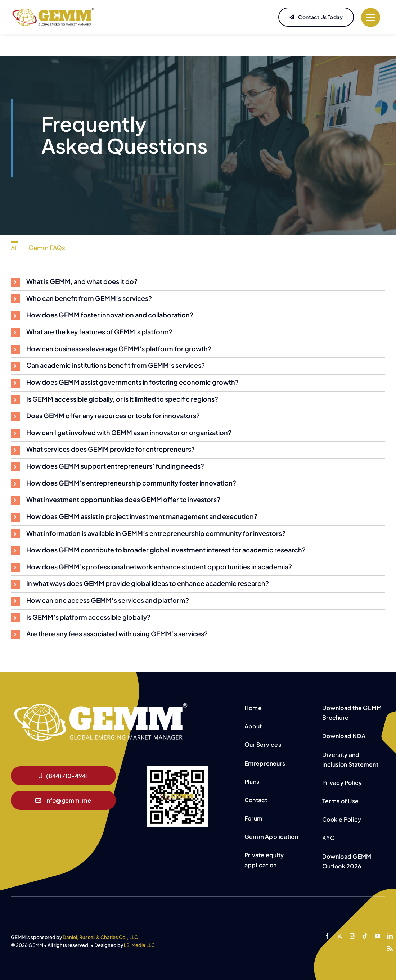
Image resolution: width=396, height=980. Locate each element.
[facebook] (327, 936)
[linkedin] (390, 936)
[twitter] (340, 936)
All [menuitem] (14, 248)
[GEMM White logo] (101, 704)
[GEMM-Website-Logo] (53, 10)
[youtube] (377, 936)
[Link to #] (371, 17)
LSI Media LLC (139, 945)
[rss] (390, 949)
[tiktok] (365, 936)
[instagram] (352, 936)
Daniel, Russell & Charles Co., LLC (100, 937)
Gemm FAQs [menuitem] (47, 248)
